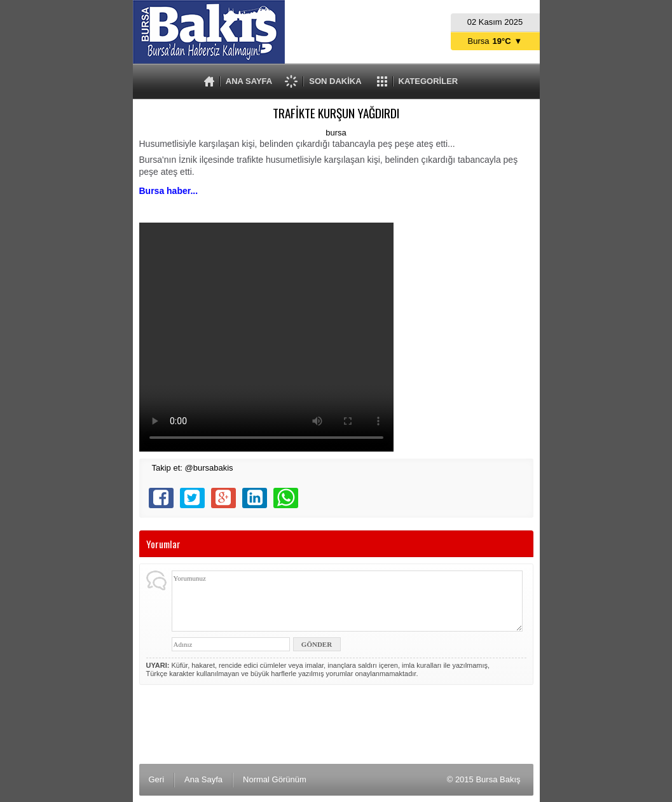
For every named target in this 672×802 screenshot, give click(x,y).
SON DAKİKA (335, 81)
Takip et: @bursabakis (193, 468)
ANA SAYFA (249, 81)
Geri (157, 779)
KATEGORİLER (429, 81)
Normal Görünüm (275, 779)
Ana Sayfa (203, 779)
